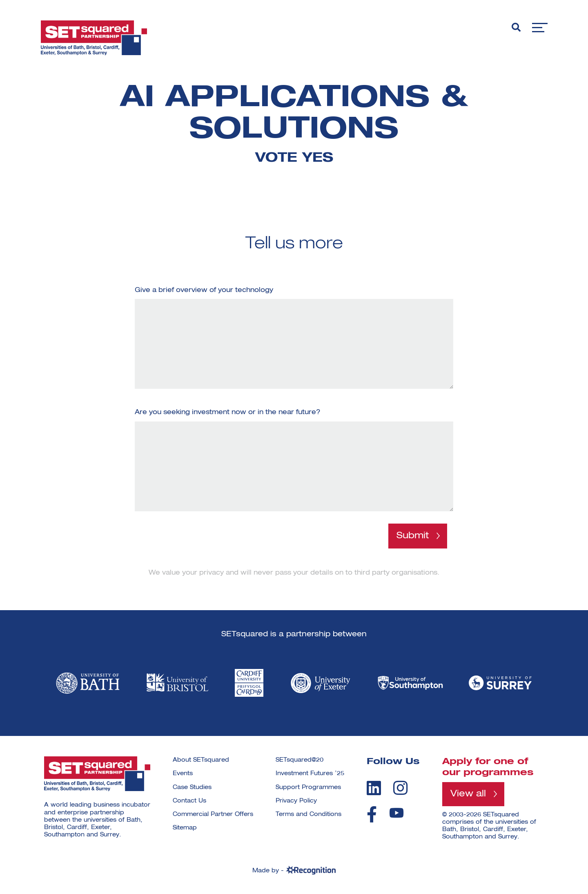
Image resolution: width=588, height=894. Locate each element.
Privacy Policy (296, 801)
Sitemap (185, 828)
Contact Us (189, 801)
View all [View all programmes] (468, 794)
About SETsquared (201, 760)
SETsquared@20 (300, 760)
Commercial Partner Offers (213, 814)
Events (183, 774)
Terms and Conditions (308, 814)
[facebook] (372, 814)
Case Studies (192, 787)
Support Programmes (308, 787)
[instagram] (400, 788)
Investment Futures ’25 (310, 774)
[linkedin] (374, 788)
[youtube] (396, 813)
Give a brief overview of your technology (204, 290)
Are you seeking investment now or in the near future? (228, 412)
